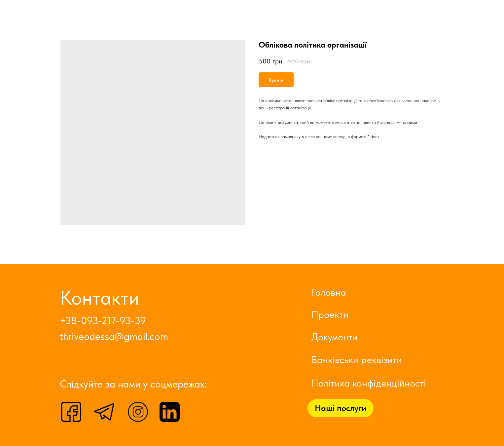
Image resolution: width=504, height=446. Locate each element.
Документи (335, 337)
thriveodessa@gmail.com (114, 336)
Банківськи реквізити (357, 359)
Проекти (330, 314)
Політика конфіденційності (369, 383)
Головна (329, 292)
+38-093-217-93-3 (100, 321)
